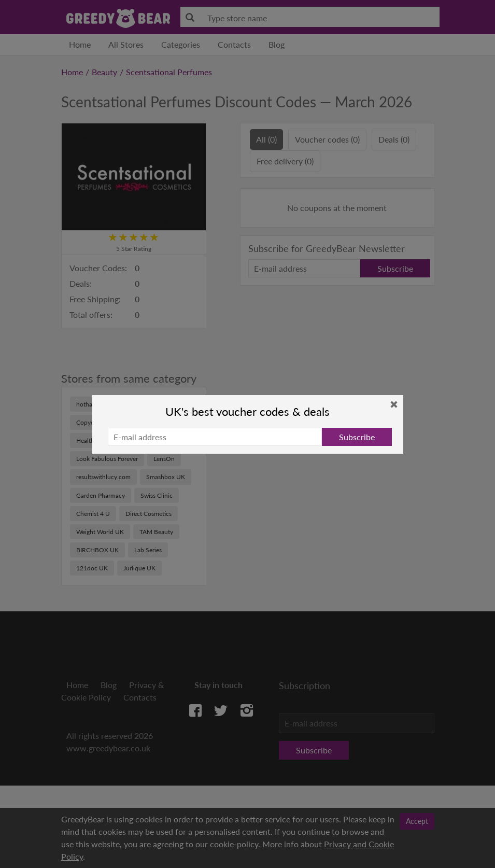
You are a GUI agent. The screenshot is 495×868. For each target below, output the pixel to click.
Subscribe (357, 437)
